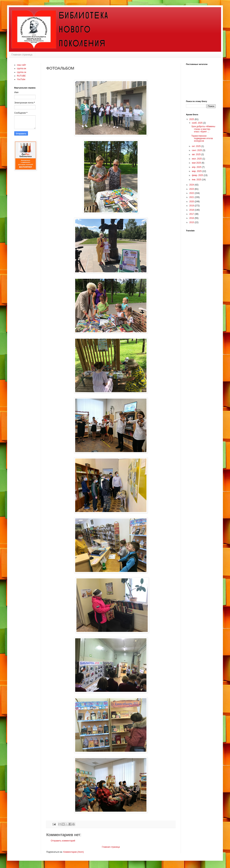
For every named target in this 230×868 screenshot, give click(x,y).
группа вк (22, 68)
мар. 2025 (197, 171)
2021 (192, 197)
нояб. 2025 (197, 123)
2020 (192, 202)
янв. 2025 (197, 180)
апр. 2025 (197, 167)
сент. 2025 (197, 150)
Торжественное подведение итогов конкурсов (202, 138)
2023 (192, 189)
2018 (192, 210)
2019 (192, 206)
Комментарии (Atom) (73, 852)
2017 (192, 214)
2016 (192, 218)
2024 (192, 185)
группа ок (22, 72)
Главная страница (22, 55)
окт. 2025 (197, 146)
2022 (192, 193)
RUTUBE (21, 76)
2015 (192, 222)
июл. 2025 (197, 159)
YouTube (21, 79)
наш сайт (21, 65)
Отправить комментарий (63, 841)
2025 (192, 119)
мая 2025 (197, 163)
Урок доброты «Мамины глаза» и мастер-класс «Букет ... (203, 129)
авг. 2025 (197, 154)
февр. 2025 (198, 175)
